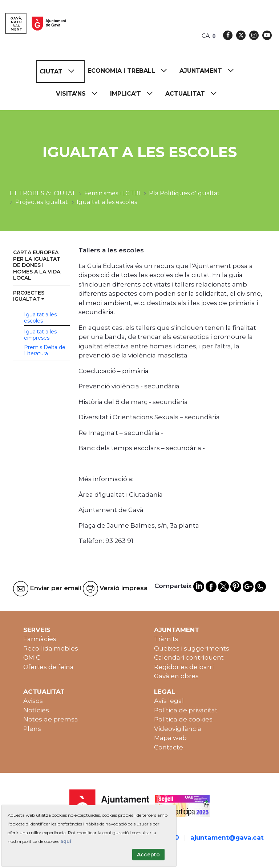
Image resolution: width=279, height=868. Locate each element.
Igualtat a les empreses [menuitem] (40, 335)
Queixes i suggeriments (192, 648)
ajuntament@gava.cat (227, 837)
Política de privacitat (186, 710)
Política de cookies (183, 719)
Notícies (36, 710)
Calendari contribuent (189, 657)
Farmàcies (40, 639)
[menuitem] (60, 71)
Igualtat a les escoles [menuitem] (40, 318)
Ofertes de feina (48, 667)
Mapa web (170, 738)
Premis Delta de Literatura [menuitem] (45, 351)
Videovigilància (178, 729)
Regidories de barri (184, 667)
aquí (66, 841)
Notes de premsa (51, 719)
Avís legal (169, 701)
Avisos (33, 701)
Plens (32, 729)
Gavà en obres (176, 676)
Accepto (148, 855)
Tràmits (166, 639)
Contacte (169, 747)
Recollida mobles (51, 648)
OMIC (32, 657)
